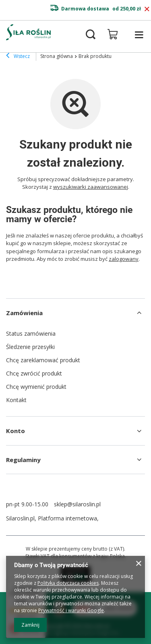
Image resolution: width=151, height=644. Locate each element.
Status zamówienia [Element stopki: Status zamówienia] (31, 333)
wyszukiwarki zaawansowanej (91, 187)
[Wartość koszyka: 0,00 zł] (113, 34)
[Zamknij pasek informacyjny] (147, 9)
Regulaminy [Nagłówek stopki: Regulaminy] (23, 460)
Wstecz (18, 56)
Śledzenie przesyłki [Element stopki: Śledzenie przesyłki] (30, 347)
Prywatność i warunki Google (71, 610)
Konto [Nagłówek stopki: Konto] (16, 431)
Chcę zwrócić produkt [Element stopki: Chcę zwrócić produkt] (34, 373)
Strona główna (57, 56)
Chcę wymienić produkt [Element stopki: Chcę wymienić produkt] (36, 387)
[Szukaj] (91, 35)
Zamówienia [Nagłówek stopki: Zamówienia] (24, 313)
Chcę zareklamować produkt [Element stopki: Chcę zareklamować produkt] (43, 360)
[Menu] (139, 35)
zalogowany (124, 259)
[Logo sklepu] (28, 32)
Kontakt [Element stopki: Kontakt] (16, 400)
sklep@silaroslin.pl (77, 504)
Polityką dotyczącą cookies (68, 583)
